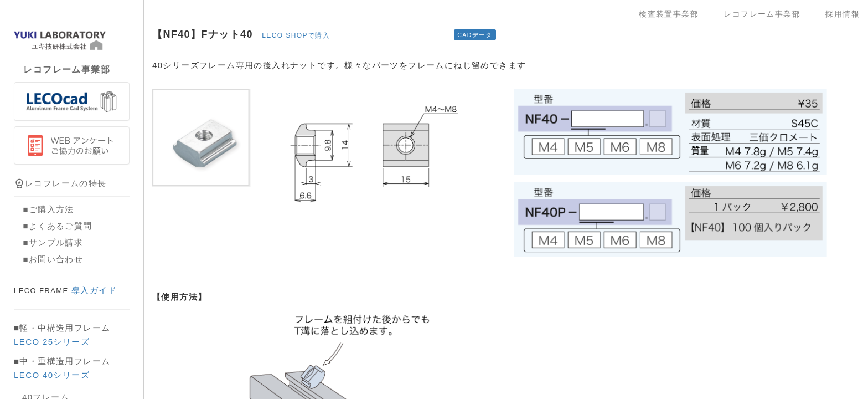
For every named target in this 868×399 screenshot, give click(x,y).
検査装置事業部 (673, 14)
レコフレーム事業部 (766, 14)
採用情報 (843, 14)
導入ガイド (65, 290)
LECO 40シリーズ (52, 375)
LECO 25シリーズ (52, 342)
